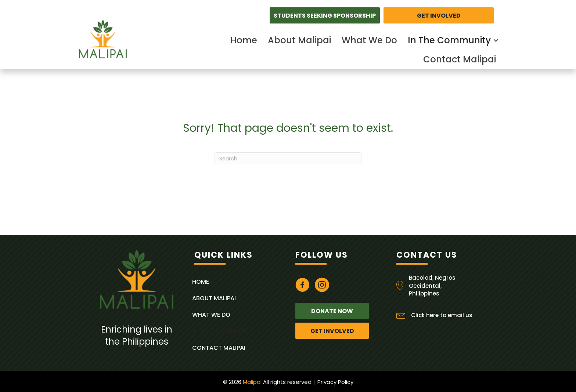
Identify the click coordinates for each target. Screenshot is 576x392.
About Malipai (299, 40)
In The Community (449, 40)
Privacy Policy (335, 382)
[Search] (288, 159)
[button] (325, 15)
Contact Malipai (460, 59)
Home (244, 40)
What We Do (369, 40)
